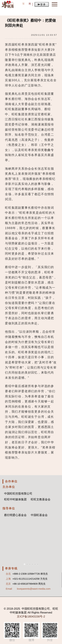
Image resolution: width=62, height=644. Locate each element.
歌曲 (48, 150)
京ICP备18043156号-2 (31, 617)
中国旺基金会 (39, 515)
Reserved (46, 613)
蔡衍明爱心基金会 (15, 515)
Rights (36, 613)
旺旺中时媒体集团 (15, 499)
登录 (42, 4)
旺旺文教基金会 (41, 499)
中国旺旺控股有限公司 (18, 494)
